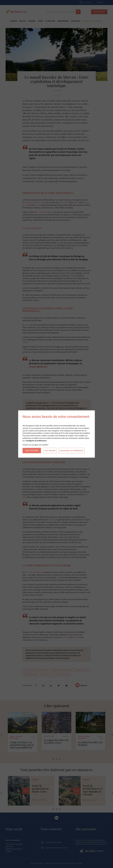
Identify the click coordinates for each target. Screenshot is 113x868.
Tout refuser (50, 451)
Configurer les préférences (72, 451)
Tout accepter (32, 451)
